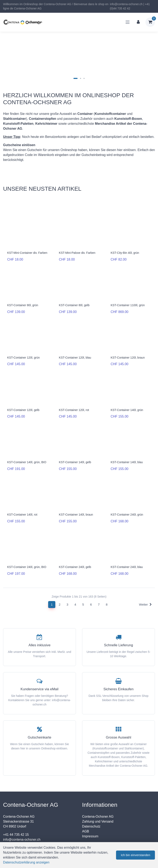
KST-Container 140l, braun (76, 506)
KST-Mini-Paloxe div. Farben (77, 253)
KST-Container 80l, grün (23, 304)
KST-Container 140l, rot (22, 506)
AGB (86, 820)
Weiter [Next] (145, 593)
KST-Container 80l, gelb (74, 304)
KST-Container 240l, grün (127, 506)
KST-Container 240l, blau (127, 557)
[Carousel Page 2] (81, 78)
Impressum (90, 825)
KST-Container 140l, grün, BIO (27, 456)
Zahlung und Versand (98, 810)
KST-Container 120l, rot (74, 405)
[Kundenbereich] (138, 22)
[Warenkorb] (150, 22)
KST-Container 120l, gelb (23, 405)
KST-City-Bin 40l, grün (125, 253)
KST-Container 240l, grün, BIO (27, 557)
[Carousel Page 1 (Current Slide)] (76, 78)
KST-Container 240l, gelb (75, 557)
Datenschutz (91, 815)
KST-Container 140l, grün (127, 405)
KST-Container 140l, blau (127, 456)
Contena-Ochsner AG (98, 805)
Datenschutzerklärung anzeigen (26, 862)
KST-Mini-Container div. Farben (27, 253)
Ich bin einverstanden (135, 855)
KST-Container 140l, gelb (75, 456)
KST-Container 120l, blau (75, 354)
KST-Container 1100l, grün (128, 304)
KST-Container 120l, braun (128, 354)
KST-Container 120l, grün (23, 354)
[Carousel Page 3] (84, 78)
